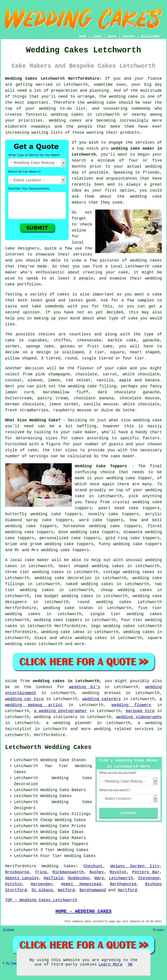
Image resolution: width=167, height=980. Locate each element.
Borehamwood (93, 890)
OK (130, 964)
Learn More (111, 964)
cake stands (79, 608)
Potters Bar (146, 872)
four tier (132, 620)
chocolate (86, 374)
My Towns (12, 963)
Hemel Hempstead (81, 884)
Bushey (97, 872)
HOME (83, 37)
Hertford (127, 890)
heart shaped (73, 566)
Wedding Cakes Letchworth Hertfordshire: (53, 79)
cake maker (85, 432)
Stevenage (149, 878)
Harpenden (41, 884)
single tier (105, 614)
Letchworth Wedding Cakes (48, 747)
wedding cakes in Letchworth (66, 681)
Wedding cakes (65, 121)
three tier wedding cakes (34, 572)
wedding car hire (24, 699)
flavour (86, 368)
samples (146, 300)
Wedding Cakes (59, 866)
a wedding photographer (61, 711)
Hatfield (53, 878)
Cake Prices (73, 826)
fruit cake (100, 346)
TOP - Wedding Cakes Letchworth (41, 900)
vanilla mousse (101, 404)
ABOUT (112, 37)
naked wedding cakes (89, 584)
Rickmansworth (68, 872)
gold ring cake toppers (132, 538)
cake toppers (68, 620)
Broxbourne (17, 872)
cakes (63, 294)
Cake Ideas (72, 832)
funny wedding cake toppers (130, 544)
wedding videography (139, 717)
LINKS (97, 37)
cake (133, 318)
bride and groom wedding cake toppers (49, 544)
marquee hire (140, 711)
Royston (118, 872)
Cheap (46, 820)
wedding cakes (67, 115)
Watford (66, 890)
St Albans (42, 890)
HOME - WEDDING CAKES (84, 911)
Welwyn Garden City (135, 866)
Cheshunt (93, 866)
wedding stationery (56, 717)
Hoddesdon (79, 878)
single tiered (97, 358)
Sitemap (8, 930)
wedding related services (124, 729)
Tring (41, 872)
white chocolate (141, 404)
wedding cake (123, 97)
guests (116, 444)
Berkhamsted (123, 884)
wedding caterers (102, 699)
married (44, 85)
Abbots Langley (22, 878)
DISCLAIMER (150, 37)
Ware (99, 878)
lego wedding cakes (113, 626)
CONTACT (129, 37)
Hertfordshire (21, 866)
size (126, 420)
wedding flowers (131, 705)
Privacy (159, 930)
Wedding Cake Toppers (101, 466)
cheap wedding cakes (126, 590)
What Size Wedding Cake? (33, 420)
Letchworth (121, 878)
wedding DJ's (85, 687)
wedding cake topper (129, 478)
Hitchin (14, 884)
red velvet (78, 380)
